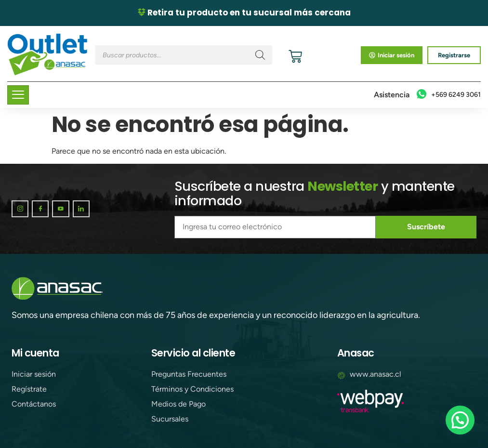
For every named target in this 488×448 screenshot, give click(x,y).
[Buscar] (260, 55)
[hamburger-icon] (18, 95)
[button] (460, 420)
